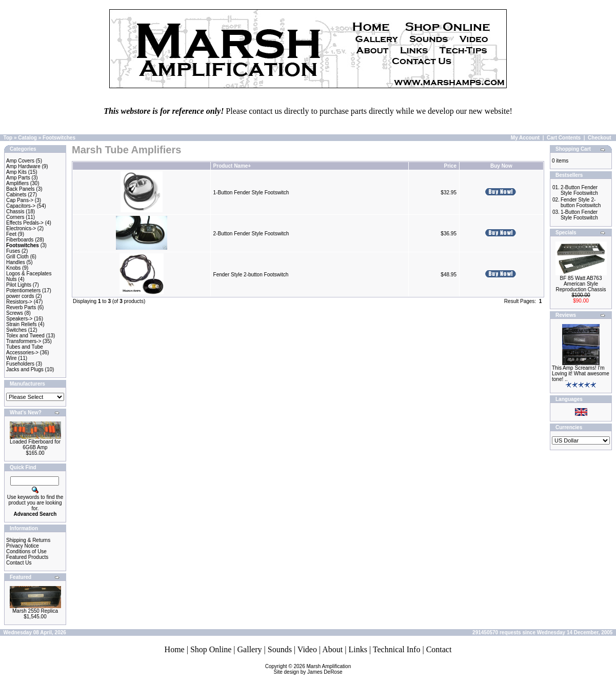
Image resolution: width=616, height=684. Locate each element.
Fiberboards (20, 240)
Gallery (250, 649)
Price (450, 166)
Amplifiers (17, 183)
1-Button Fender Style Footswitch (251, 193)
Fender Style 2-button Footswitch (251, 275)
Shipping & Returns (28, 540)
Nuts (12, 279)
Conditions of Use (26, 551)
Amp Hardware (23, 166)
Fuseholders (20, 364)
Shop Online (211, 649)
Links (357, 649)
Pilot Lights (19, 285)
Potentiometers (23, 290)
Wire (12, 358)
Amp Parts (18, 178)
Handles (16, 262)
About (332, 649)
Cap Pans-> (20, 200)
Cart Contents (564, 138)
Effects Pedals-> (25, 223)
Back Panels (21, 189)
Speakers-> (19, 319)
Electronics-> (21, 228)
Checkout (600, 138)
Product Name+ (232, 166)
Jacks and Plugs (25, 369)
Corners (15, 217)
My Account (525, 138)
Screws (15, 313)
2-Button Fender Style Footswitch (251, 234)
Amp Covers (20, 161)
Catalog (27, 138)
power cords (20, 296)
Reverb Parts (21, 307)
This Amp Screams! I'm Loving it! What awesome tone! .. (581, 374)
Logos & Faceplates (29, 274)
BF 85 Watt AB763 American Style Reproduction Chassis (581, 284)
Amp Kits (16, 172)
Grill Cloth (17, 257)
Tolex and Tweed (25, 336)
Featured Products (27, 557)
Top (8, 138)
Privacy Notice (23, 546)
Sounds (280, 649)
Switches (16, 330)
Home (175, 649)
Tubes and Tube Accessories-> (25, 350)
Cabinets (16, 195)
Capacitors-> (21, 206)
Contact (439, 649)
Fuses (13, 251)
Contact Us (19, 563)
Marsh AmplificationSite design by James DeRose (313, 669)
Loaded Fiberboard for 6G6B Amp (35, 445)
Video (307, 649)
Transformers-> (24, 341)
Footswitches (59, 138)
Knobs (13, 268)
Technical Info (397, 649)
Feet (11, 234)
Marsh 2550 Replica (35, 611)
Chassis (15, 212)
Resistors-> (19, 302)
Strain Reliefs (21, 324)
